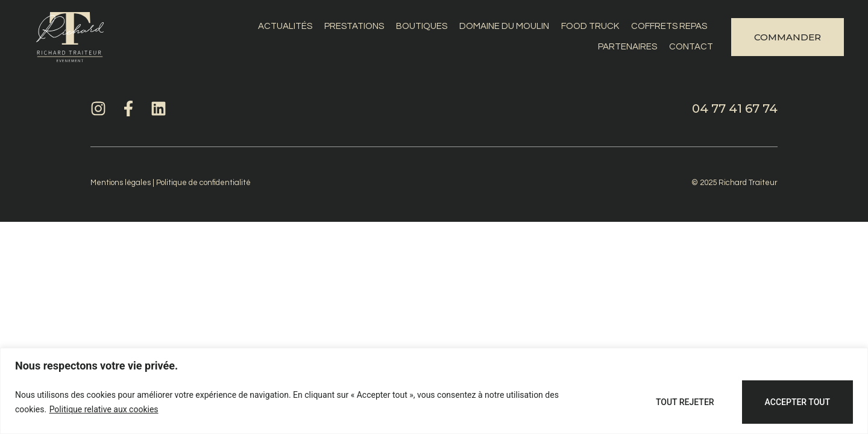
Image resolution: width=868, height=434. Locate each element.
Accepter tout (797, 402)
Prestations (354, 26)
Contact (691, 47)
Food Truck (590, 26)
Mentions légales (121, 183)
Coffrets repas (669, 26)
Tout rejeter (685, 402)
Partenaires (627, 47)
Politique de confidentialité (203, 183)
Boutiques (422, 26)
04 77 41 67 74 (735, 108)
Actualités (285, 26)
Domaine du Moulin (504, 26)
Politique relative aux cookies (104, 409)
